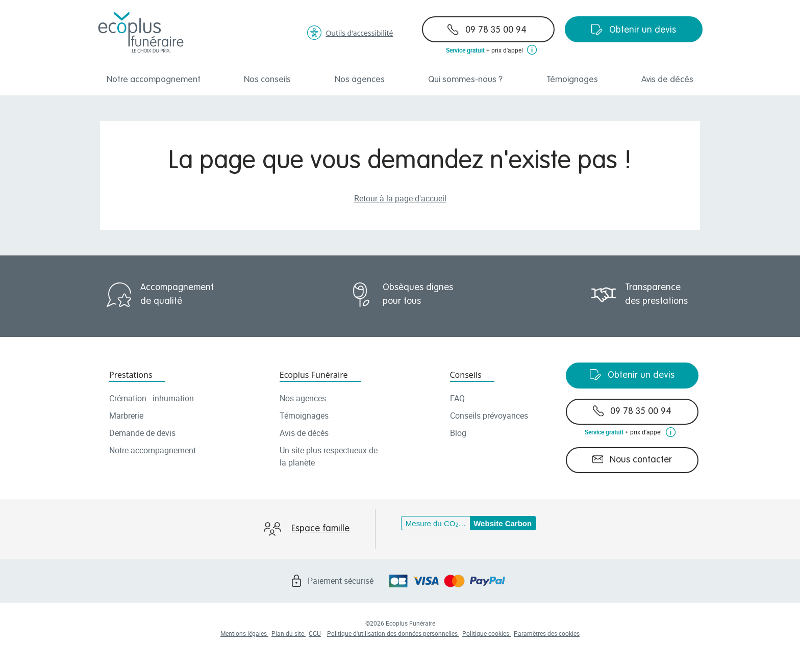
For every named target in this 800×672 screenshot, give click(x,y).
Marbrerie (126, 416)
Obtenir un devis (634, 30)
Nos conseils (267, 80)
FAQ (457, 398)
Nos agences (360, 80)
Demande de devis (142, 433)
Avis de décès (667, 80)
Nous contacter (632, 459)
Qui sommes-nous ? (465, 80)
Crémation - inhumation (152, 398)
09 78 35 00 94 (487, 30)
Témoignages (572, 80)
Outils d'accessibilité (350, 33)
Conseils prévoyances (489, 416)
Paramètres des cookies (547, 633)
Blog (458, 433)
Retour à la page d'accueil (400, 198)
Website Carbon (503, 523)
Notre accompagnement (154, 80)
